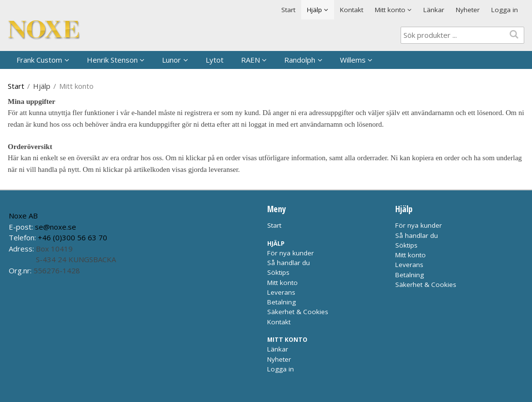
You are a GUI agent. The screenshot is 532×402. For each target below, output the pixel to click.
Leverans (281, 292)
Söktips (278, 272)
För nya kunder (290, 253)
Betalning (282, 302)
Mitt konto (282, 283)
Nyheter (468, 10)
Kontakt (352, 10)
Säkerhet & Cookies (298, 312)
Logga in (505, 10)
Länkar (434, 10)
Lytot (215, 60)
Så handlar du (289, 263)
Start (288, 10)
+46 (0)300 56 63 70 (73, 237)
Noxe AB (23, 216)
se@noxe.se (56, 227)
